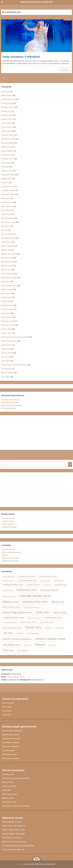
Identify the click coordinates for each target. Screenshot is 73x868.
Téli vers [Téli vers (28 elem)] (8, 633)
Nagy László (6, 282)
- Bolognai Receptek (9, 527)
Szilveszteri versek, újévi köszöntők (15, 337)
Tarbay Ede (5, 349)
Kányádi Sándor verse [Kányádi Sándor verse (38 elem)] (35, 596)
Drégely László (7, 147)
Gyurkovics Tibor (8, 187)
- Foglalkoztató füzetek (10, 561)
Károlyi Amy (6, 226)
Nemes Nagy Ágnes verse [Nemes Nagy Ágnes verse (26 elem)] (17, 612)
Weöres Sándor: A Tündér (12, 822)
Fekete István (6, 163)
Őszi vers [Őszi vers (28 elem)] (8, 650)
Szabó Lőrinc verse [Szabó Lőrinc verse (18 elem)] (28, 622)
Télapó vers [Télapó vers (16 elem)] (60, 628)
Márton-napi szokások (11, 758)
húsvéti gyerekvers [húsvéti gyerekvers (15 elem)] (33, 585)
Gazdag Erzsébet (8, 175)
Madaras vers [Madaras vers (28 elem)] (11, 602)
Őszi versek (6, 313)
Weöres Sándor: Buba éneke (13, 830)
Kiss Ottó (5, 230)
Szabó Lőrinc (6, 329)
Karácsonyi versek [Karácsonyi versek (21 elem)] (49, 590)
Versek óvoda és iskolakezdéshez (14, 365)
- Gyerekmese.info (8, 518)
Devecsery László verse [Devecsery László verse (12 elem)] (9, 581)
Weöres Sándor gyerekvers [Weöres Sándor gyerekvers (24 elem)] (17, 639)
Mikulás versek (7, 266)
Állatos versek (7, 95)
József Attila (6, 210)
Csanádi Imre (6, 123)
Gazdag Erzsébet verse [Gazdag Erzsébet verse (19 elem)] (13, 585)
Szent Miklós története (10, 402)
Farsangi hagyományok (10, 400)
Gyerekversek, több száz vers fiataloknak (36, 2)
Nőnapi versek (7, 289)
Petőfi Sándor (6, 317)
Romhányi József (8, 325)
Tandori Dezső (7, 345)
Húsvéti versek (7, 202)
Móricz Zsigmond (8, 274)
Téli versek (68, 19)
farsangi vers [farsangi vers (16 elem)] (59, 581)
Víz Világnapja (7, 369)
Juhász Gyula (6, 214)
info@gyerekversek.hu (15, 677)
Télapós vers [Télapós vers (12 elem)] (48, 628)
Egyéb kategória (7, 151)
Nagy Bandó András (9, 278)
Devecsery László (8, 139)
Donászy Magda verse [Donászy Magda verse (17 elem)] (28, 581)
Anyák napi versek (8, 99)
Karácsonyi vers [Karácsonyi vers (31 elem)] (27, 590)
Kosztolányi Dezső (8, 238)
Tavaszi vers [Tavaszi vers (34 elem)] (33, 627)
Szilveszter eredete (8, 408)
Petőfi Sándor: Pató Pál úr (12, 838)
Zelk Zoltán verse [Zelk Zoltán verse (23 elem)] (12, 645)
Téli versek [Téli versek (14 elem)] (20, 633)
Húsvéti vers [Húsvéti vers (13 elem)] (47, 585)
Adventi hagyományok (11, 735)
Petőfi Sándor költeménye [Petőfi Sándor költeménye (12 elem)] (34, 618)
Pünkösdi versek (7, 321)
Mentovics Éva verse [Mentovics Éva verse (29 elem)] (35, 602)
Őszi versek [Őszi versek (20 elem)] (23, 650)
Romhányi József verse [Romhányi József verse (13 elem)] (10, 622)
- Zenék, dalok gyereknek (11, 552)
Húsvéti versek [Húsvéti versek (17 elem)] (60, 585)
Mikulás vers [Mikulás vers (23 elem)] (58, 602)
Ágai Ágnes (6, 91)
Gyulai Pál (5, 183)
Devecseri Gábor (8, 135)
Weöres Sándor (7, 373)
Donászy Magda (7, 143)
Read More (65, 70)
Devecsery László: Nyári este (13, 850)
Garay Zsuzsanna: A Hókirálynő (21, 57)
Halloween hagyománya (11, 739)
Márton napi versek (8, 254)
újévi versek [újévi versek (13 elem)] (53, 645)
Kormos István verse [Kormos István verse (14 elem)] (9, 596)
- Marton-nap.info (8, 524)
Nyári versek (6, 294)
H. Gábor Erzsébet (8, 190)
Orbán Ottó (5, 301)
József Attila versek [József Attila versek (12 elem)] (8, 590)
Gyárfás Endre (7, 179)
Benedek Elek (6, 115)
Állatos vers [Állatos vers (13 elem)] (28, 645)
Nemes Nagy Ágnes (9, 286)
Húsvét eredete (8, 750)
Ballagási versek (7, 107)
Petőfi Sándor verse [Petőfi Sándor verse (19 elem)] (53, 618)
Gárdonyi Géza (7, 171)
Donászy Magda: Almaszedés (14, 834)
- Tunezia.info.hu (8, 521)
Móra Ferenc (6, 270)
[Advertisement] (36, 433)
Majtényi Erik (6, 250)
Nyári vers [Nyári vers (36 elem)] (43, 612)
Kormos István (7, 234)
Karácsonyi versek (8, 222)
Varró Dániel (6, 361)
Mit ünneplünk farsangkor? (12, 731)
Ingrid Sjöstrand (7, 206)
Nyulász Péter (7, 297)
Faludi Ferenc (6, 155)
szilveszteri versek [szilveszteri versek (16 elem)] (47, 622)
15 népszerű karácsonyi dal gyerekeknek (18, 846)
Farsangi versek (7, 159)
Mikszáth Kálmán (8, 262)
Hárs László (6, 198)
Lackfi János (6, 242)
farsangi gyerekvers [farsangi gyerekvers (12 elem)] (45, 581)
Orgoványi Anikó (7, 305)
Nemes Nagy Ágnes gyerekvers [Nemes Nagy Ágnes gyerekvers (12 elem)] (32, 607)
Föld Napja (5, 167)
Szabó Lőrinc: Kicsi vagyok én (14, 826)
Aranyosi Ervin (7, 103)
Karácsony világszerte (11, 746)
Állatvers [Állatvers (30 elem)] (40, 645)
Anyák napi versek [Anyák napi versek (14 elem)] (9, 577)
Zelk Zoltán (5, 377)
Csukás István (7, 131)
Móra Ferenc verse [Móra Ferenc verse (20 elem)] (11, 607)
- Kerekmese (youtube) (10, 558)
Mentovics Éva (7, 258)
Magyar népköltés (8, 246)
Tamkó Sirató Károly (9, 341)
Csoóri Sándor (7, 127)
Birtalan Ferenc (7, 119)
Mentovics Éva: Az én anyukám (14, 842)
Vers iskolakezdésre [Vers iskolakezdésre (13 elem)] (33, 633)
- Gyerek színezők (8, 549)
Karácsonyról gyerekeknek (11, 405)
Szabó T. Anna (7, 333)
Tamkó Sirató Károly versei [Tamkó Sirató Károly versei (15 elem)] (12, 628)
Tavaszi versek (7, 353)
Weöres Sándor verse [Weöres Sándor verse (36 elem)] (50, 639)
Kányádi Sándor (7, 218)
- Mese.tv (5, 555)
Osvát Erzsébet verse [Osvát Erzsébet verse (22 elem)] (13, 618)
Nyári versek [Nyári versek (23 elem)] (60, 612)
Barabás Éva (6, 111)
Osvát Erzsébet (7, 309)
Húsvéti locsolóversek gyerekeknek (16, 778)
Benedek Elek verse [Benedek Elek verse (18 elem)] (27, 576)
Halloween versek (8, 194)
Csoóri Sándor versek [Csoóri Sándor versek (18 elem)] (48, 576)
